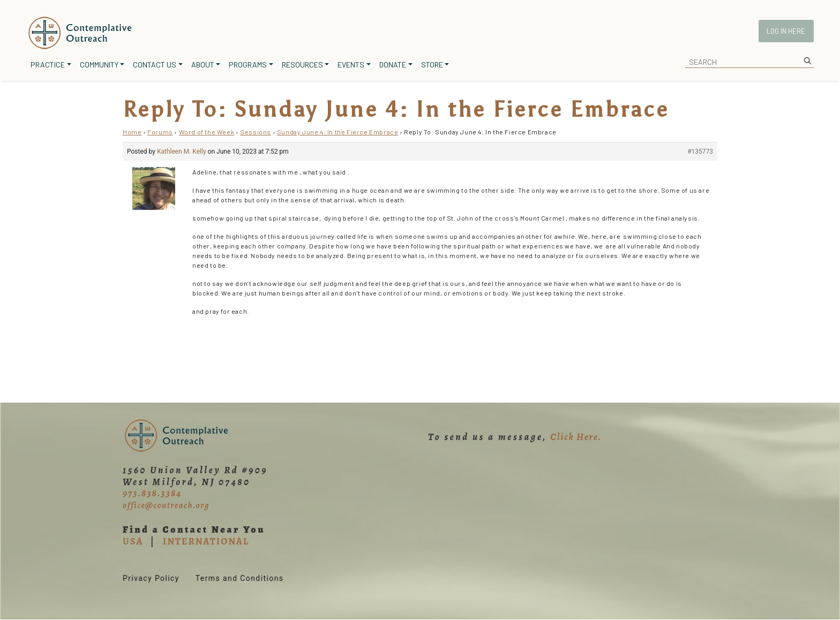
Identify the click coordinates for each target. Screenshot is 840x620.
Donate (393, 65)
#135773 (700, 152)
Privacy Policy (151, 578)
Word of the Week (207, 132)
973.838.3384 (152, 493)
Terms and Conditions (240, 578)
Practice (48, 65)
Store (432, 65)
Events (351, 65)
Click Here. (576, 437)
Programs (248, 65)
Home (132, 132)
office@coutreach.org (166, 505)
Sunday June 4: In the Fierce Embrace (338, 132)
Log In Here (786, 31)
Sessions (256, 132)
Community (99, 65)
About (203, 65)
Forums (160, 132)
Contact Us (155, 65)
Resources (302, 65)
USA (133, 541)
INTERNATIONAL (206, 541)
